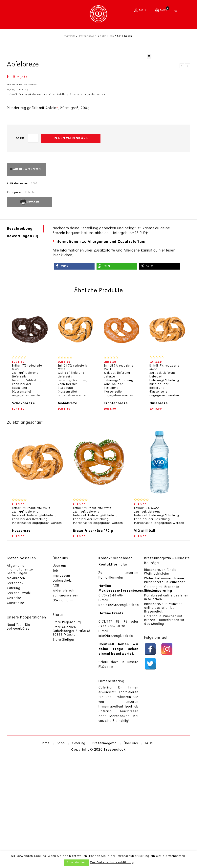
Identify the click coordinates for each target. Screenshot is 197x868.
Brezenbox (15, 693)
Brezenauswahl (88, 36)
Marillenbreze (187, 176)
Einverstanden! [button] (77, 863)
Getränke (14, 708)
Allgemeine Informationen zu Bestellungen (20, 680)
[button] (74, 376)
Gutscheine (16, 713)
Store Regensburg (67, 733)
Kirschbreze (182, 176)
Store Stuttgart (64, 750)
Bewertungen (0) (23, 346)
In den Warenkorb (71, 248)
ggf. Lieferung (20, 200)
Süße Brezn (107, 36)
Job (55, 681)
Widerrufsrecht (64, 701)
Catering (14, 698)
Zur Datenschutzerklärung (112, 862)
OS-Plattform (63, 711)
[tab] (25, 339)
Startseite (70, 36)
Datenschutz (62, 691)
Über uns (60, 676)
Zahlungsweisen (66, 706)
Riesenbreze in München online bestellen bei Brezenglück (163, 718)
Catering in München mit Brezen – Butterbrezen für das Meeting (164, 730)
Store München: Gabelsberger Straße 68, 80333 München (72, 741)
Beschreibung (20, 339)
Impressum (61, 686)
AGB (56, 696)
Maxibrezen (16, 688)
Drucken (29, 312)
